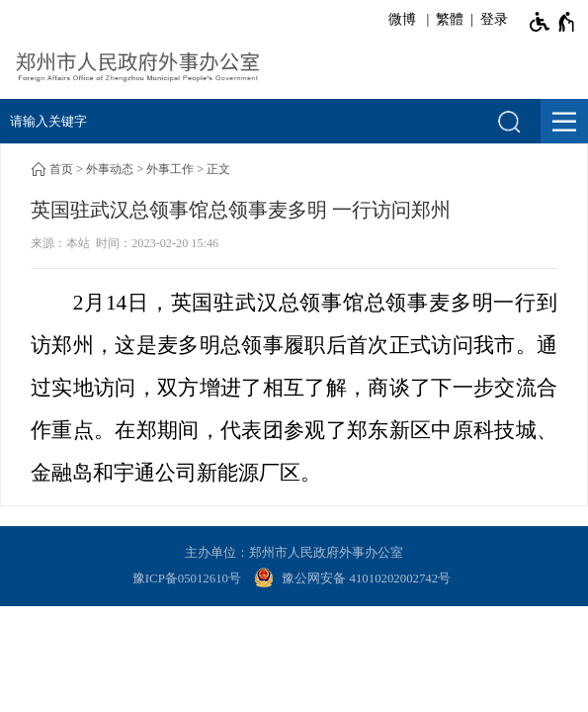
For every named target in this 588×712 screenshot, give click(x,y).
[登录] (491, 20)
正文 (218, 169)
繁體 (450, 19)
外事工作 (170, 169)
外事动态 (110, 169)
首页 (61, 169)
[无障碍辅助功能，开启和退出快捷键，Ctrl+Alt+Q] (553, 22)
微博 (402, 19)
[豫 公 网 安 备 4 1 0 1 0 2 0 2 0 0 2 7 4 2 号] (355, 579)
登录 (494, 19)
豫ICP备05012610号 (187, 578)
